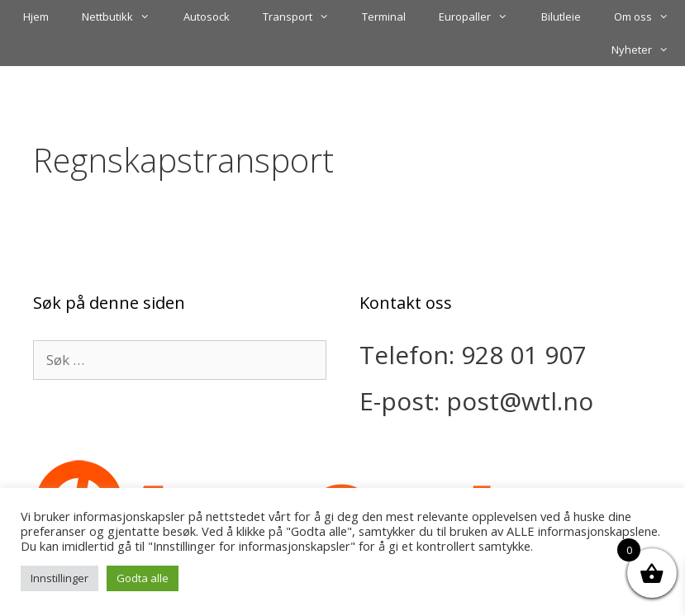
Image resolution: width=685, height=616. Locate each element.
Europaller (481, 17)
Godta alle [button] (143, 578)
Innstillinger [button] (59, 578)
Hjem (36, 17)
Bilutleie (561, 17)
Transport (304, 17)
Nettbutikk (124, 17)
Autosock (207, 17)
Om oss (649, 17)
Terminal (384, 17)
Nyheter (648, 50)
